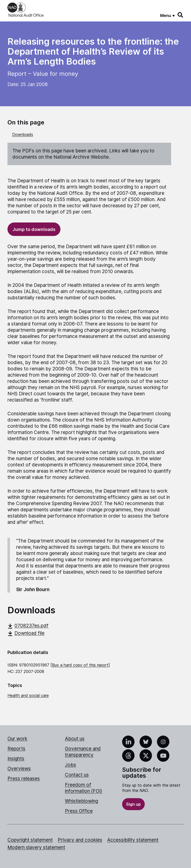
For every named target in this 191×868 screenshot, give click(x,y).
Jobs (71, 765)
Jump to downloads (34, 229)
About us (75, 739)
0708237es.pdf (28, 626)
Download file (26, 633)
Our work (17, 739)
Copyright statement (30, 840)
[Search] (181, 15)
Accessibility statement (133, 840)
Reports (16, 749)
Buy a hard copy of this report (80, 665)
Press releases (24, 779)
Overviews (19, 769)
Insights (16, 759)
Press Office (79, 811)
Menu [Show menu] (166, 15)
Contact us (77, 775)
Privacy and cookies (80, 840)
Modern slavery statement (36, 847)
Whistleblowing (81, 801)
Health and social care (28, 695)
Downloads (23, 134)
